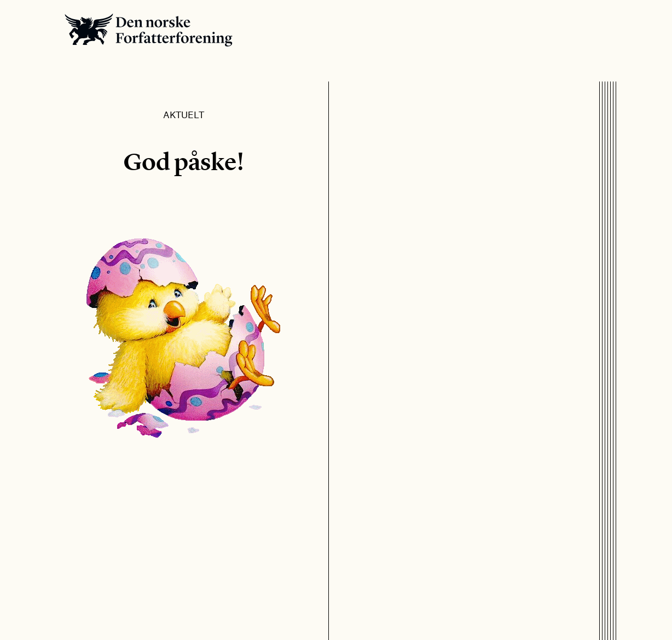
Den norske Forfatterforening (149, 30)
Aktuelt (184, 114)
